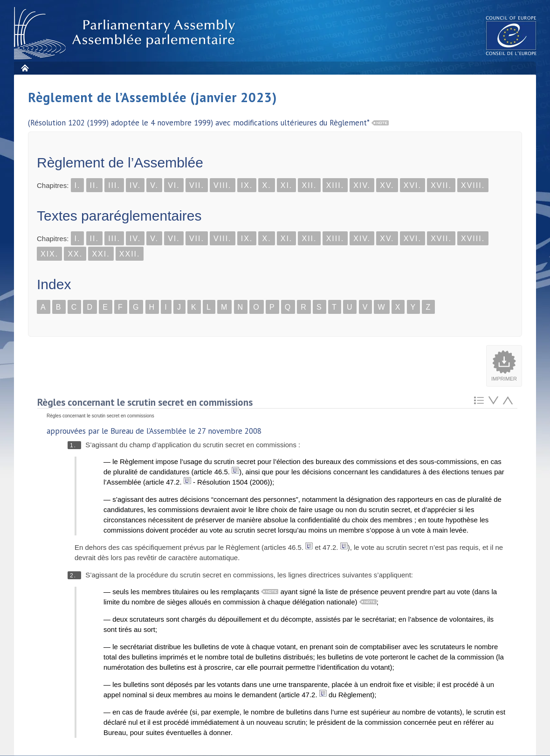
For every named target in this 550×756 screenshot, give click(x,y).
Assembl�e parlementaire (126, 33)
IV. (135, 185)
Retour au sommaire (479, 400)
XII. (309, 185)
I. (78, 185)
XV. (387, 185)
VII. (197, 185)
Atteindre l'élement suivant (493, 400)
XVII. (441, 185)
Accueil (24, 68)
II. (94, 185)
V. (154, 185)
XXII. (130, 254)
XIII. (335, 185)
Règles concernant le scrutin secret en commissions (145, 402)
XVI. (412, 185)
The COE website (511, 35)
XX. (75, 254)
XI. (287, 185)
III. (114, 185)
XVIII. (473, 185)
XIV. (362, 185)
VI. (174, 185)
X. (266, 185)
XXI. (101, 254)
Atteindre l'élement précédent (508, 400)
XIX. (49, 254)
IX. (247, 185)
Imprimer (504, 379)
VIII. (222, 185)
